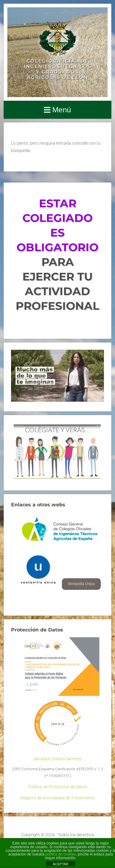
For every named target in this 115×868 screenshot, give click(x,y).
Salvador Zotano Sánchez (57, 759)
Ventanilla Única (81, 584)
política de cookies (61, 854)
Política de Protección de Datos (58, 787)
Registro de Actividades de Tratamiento (57, 798)
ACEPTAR (61, 864)
